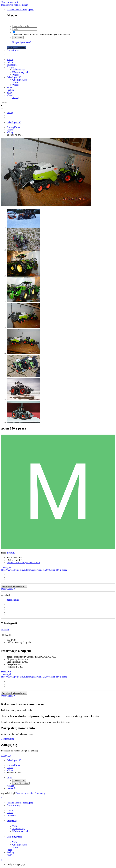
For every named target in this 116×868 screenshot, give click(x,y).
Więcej (15, 75)
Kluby (10, 92)
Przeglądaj (11, 67)
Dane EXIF (6, 672)
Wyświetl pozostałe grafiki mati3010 (23, 563)
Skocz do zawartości (10, 2)
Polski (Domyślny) (21, 783)
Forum (10, 60)
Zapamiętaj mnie (20, 35)
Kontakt (10, 786)
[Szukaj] (14, 103)
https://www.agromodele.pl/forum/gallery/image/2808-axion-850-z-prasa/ (34, 570)
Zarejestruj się (13, 50)
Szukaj (15, 82)
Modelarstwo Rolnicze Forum (15, 5)
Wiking (5, 629)
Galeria (10, 62)
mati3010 (11, 553)
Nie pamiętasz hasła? (22, 42)
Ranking (11, 90)
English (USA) (19, 780)
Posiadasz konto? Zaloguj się (20, 10)
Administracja (19, 70)
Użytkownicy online (21, 72)
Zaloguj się (18, 37)
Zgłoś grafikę (13, 600)
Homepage (12, 65)
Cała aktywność (14, 77)
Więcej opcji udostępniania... (14, 586)
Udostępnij (6, 567)
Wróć (15, 826)
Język (9, 777)
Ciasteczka (12, 788)
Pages (9, 87)
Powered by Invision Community (30, 793)
